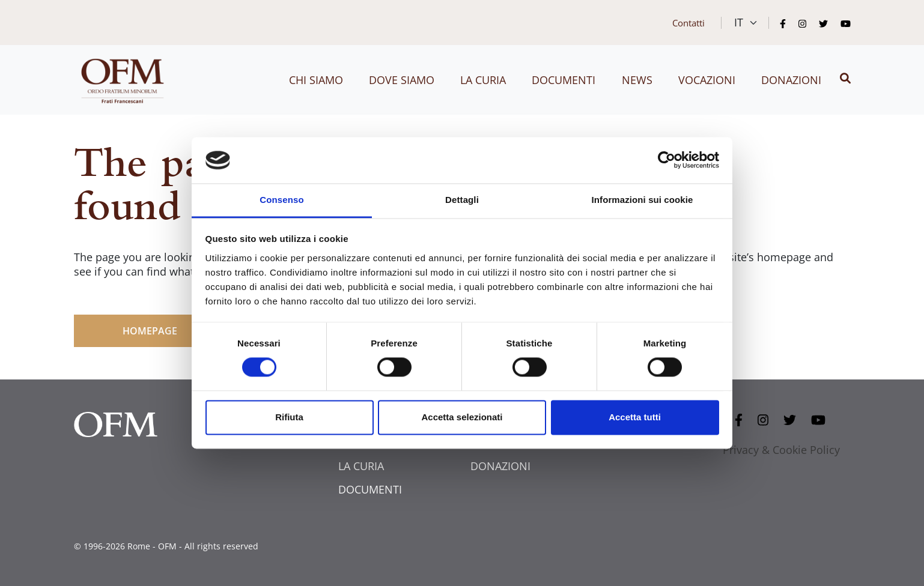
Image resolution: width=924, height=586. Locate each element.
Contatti (688, 23)
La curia (483, 80)
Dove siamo (402, 80)
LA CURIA (361, 466)
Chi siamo (316, 80)
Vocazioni (707, 80)
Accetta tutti (635, 417)
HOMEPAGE (150, 331)
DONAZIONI (500, 466)
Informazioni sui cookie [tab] (643, 200)
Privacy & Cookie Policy (781, 450)
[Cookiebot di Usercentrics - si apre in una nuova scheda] (667, 160)
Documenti (564, 80)
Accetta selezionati (462, 417)
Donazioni (791, 80)
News (637, 80)
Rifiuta (289, 417)
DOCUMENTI (370, 489)
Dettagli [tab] (462, 200)
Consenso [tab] (281, 200)
